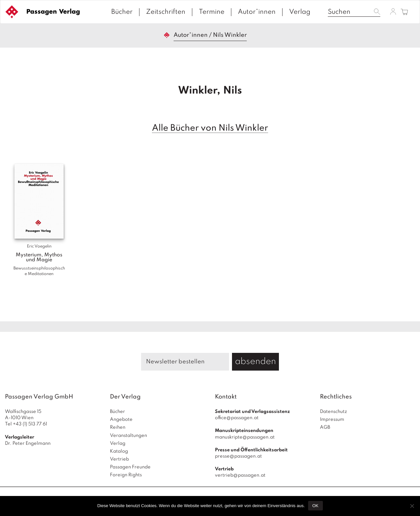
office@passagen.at (237, 418)
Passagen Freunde (130, 467)
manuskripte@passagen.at (245, 437)
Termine (212, 12)
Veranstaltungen (128, 436)
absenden (255, 362)
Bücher (122, 12)
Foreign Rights (126, 475)
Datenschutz (334, 412)
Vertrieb (119, 459)
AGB (325, 427)
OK (315, 506)
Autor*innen (257, 12)
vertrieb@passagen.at (240, 475)
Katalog (119, 451)
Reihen (118, 427)
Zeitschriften (166, 12)
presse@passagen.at (238, 456)
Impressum (332, 419)
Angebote (121, 419)
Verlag (300, 12)
